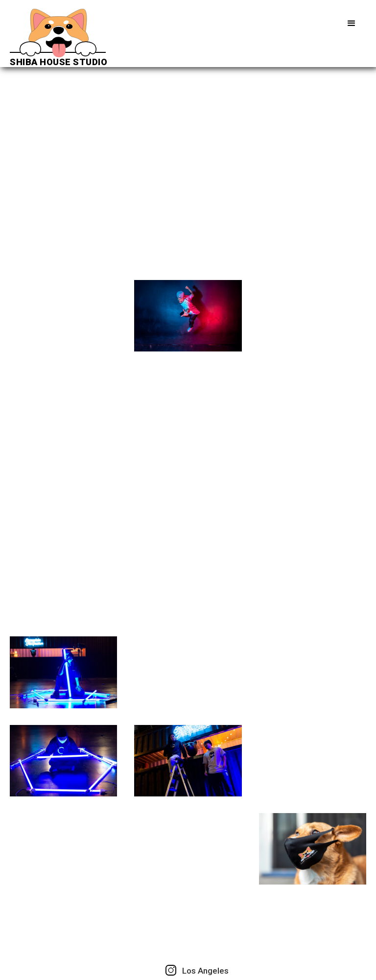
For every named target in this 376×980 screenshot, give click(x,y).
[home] (59, 38)
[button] (352, 23)
